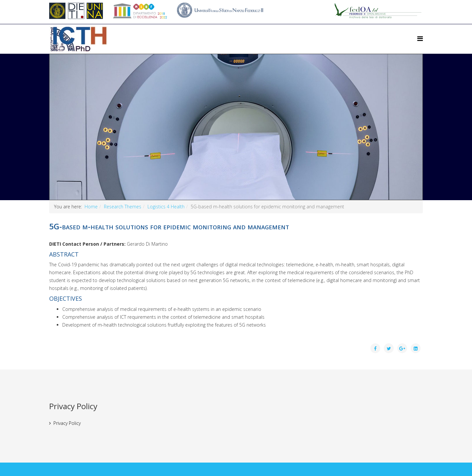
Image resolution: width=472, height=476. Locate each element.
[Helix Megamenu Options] (420, 38)
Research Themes (123, 207)
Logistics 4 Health (166, 207)
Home (91, 207)
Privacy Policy (67, 423)
